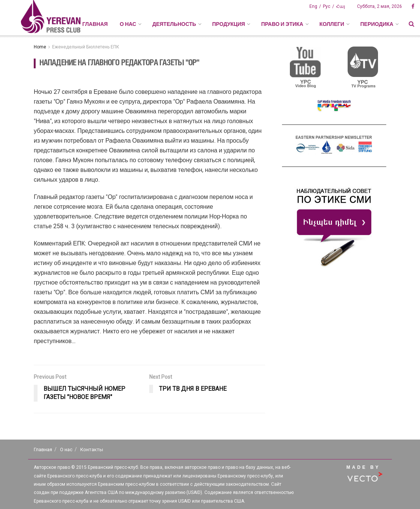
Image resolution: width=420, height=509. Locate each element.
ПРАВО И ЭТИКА (282, 24)
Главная (95, 24)
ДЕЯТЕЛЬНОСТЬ (174, 24)
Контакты (92, 450)
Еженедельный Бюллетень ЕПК (86, 47)
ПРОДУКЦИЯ (229, 24)
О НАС (128, 24)
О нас (66, 450)
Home (40, 47)
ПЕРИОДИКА (377, 24)
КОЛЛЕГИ (332, 24)
